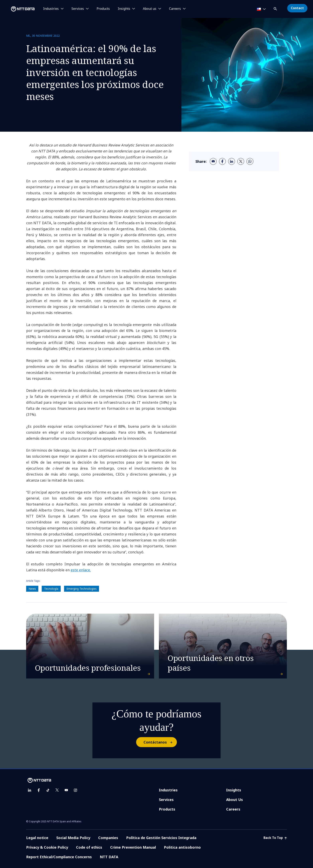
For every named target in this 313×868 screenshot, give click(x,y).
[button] (276, 8)
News (32, 589)
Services (166, 800)
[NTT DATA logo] (18, 9)
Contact (297, 8)
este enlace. (81, 570)
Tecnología (51, 589)
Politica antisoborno (182, 847)
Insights (234, 790)
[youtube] (66, 790)
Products (103, 9)
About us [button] (150, 9)
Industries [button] (51, 9)
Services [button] (78, 9)
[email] (213, 161)
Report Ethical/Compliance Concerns (59, 857)
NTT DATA (109, 857)
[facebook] (222, 161)
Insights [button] (124, 9)
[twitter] (241, 161)
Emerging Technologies (82, 589)
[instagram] (75, 790)
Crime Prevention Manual (133, 847)
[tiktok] (48, 790)
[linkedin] (232, 161)
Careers (233, 809)
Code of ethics (89, 847)
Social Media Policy (73, 838)
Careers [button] (175, 9)
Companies (108, 838)
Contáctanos (160, 742)
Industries (168, 790)
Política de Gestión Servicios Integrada (161, 838)
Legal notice (37, 838)
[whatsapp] (250, 161)
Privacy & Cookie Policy (47, 847)
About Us (235, 800)
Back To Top (275, 838)
